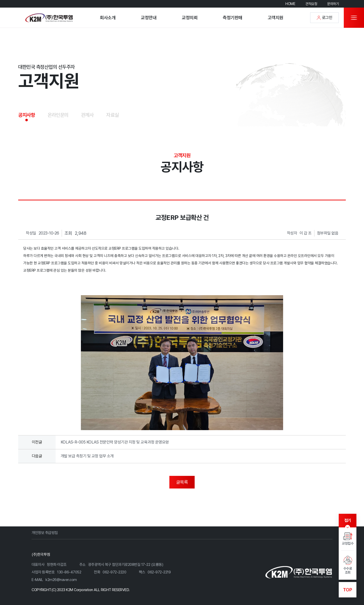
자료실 (112, 115)
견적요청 (311, 4)
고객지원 (276, 18)
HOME (290, 4)
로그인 (325, 18)
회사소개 (108, 18)
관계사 (87, 115)
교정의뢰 (190, 18)
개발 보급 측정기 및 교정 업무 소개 (87, 456)
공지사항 (27, 115)
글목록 (182, 482)
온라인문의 (58, 115)
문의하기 (333, 4)
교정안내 (149, 18)
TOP (348, 590)
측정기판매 (233, 18)
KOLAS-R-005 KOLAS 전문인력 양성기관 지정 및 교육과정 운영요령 (115, 442)
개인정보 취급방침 (45, 533)
